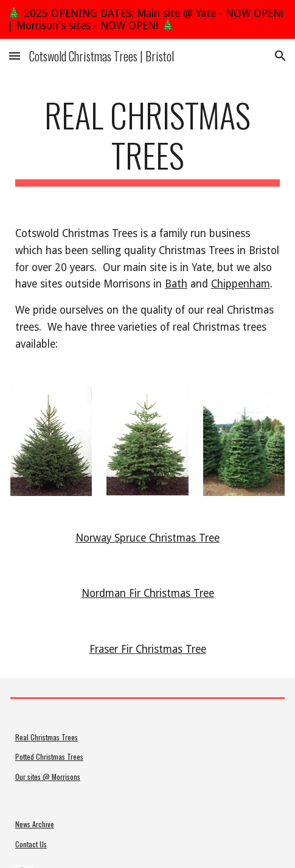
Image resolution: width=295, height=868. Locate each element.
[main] (147, 141)
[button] (15, 56)
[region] (147, 19)
